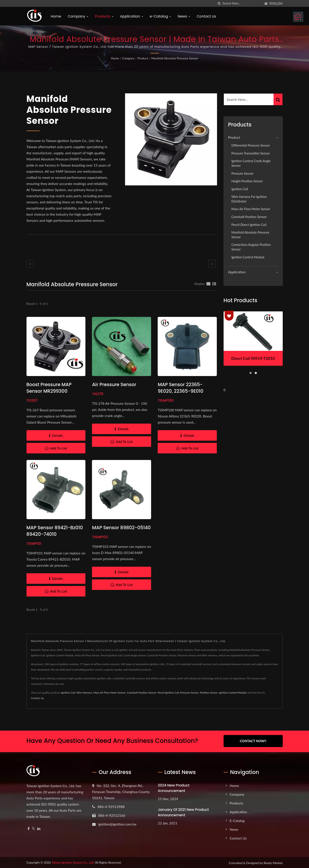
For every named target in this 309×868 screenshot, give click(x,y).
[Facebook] (29, 828)
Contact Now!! (253, 741)
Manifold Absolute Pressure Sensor (175, 58)
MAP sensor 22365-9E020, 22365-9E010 (180, 388)
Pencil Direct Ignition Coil (249, 225)
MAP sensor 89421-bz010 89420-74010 (55, 531)
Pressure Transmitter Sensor (251, 153)
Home (56, 16)
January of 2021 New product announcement (183, 812)
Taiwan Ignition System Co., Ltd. (73, 862)
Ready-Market (273, 862)
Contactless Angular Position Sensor (251, 247)
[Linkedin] (39, 828)
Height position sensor (247, 181)
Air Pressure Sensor (114, 384)
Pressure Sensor (243, 173)
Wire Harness (84, 693)
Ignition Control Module (248, 257)
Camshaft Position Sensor (249, 217)
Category (128, 58)
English (276, 4)
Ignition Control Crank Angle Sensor (251, 163)
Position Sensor (209, 693)
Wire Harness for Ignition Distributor (249, 199)
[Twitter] (33, 828)
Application (132, 16)
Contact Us (206, 16)
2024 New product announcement (174, 787)
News (184, 16)
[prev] (30, 264)
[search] (219, 3)
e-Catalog (161, 16)
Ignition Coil (240, 189)
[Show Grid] (208, 284)
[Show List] (214, 284)
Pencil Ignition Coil (168, 693)
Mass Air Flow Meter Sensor (251, 209)
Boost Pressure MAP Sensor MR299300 (49, 388)
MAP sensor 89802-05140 (121, 528)
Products (104, 16)
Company (78, 16)
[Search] (242, 3)
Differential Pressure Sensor (251, 145)
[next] (212, 264)
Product (143, 58)
